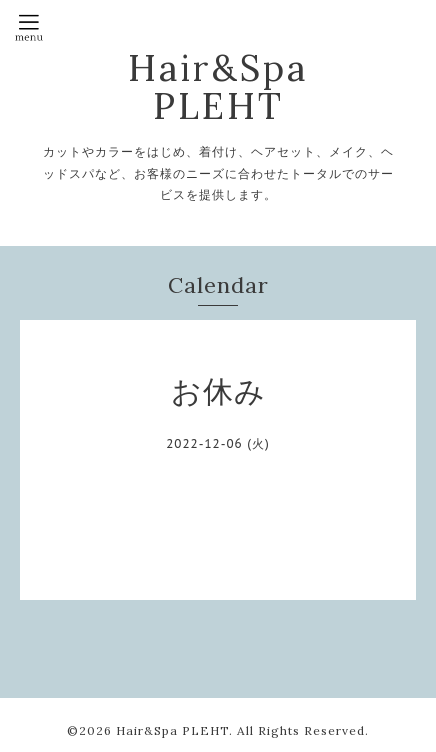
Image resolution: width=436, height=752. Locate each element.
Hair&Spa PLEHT (218, 87)
